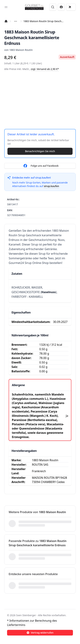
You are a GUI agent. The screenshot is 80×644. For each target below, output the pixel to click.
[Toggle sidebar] (6, 7)
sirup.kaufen (52, 186)
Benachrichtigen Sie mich (40, 151)
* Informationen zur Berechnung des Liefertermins (32, 623)
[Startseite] (6, 21)
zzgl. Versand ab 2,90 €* (45, 69)
